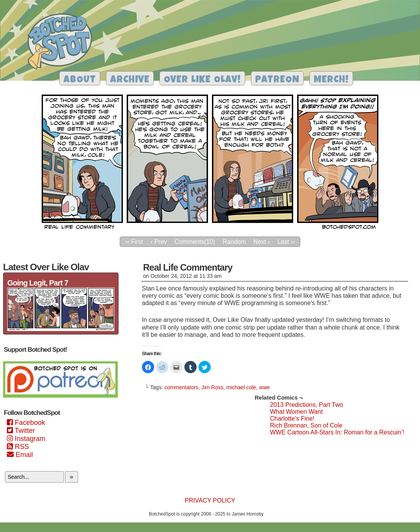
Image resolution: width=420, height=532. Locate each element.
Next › (262, 242)
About (80, 80)
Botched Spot (63, 42)
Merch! (331, 80)
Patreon (277, 80)
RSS (18, 447)
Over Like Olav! (202, 80)
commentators (182, 387)
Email (20, 455)
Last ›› (286, 242)
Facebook (26, 423)
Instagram (26, 439)
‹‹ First (134, 242)
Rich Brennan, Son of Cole (306, 425)
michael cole (241, 387)
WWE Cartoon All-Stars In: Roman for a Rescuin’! (337, 432)
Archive (130, 80)
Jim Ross (212, 387)
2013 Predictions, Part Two (307, 405)
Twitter (21, 431)
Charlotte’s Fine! (292, 419)
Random (234, 242)
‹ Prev (159, 242)
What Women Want (296, 412)
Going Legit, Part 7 (38, 283)
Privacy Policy (210, 500)
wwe (264, 387)
